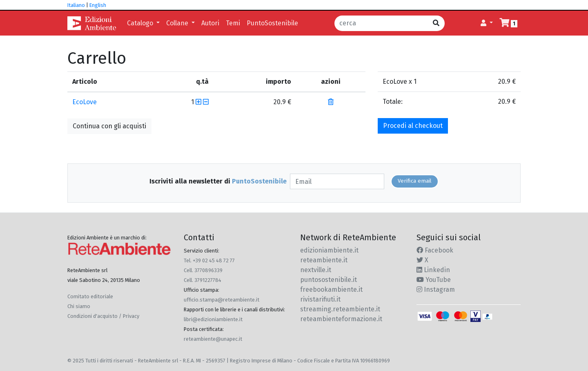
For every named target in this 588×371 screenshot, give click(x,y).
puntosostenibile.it (329, 280)
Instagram (436, 289)
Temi (233, 23)
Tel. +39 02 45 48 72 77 (209, 260)
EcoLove (85, 102)
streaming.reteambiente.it (340, 309)
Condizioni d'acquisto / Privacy (103, 316)
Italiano (76, 5)
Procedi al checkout (413, 126)
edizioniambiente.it (329, 250)
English (98, 5)
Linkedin (433, 270)
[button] (487, 23)
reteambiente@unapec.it (213, 339)
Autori (210, 23)
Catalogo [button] (141, 23)
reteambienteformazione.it (341, 319)
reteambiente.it (324, 260)
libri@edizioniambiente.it (213, 319)
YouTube (434, 280)
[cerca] (381, 23)
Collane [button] (178, 23)
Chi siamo (79, 306)
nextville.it (316, 270)
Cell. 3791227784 (203, 280)
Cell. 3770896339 (203, 270)
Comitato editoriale (90, 296)
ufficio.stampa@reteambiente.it (222, 300)
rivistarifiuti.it (320, 299)
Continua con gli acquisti (109, 126)
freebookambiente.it (331, 289)
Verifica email (415, 181)
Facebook (435, 250)
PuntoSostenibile (272, 23)
